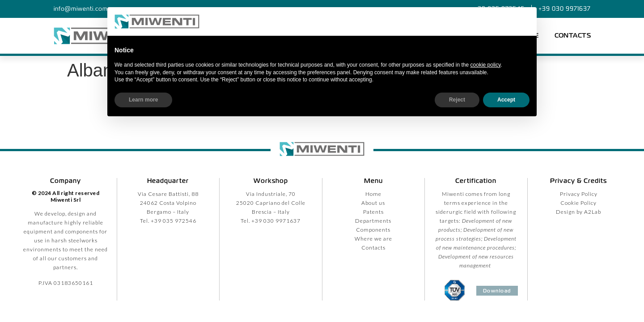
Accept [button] (506, 100)
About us (373, 203)
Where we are (373, 239)
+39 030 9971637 (276, 221)
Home (373, 194)
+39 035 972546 (174, 221)
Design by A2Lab (578, 212)
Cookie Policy (578, 203)
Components (373, 230)
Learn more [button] (143, 100)
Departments (373, 221)
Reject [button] (457, 100)
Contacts (573, 36)
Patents (373, 212)
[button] (525, 21)
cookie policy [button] (486, 65)
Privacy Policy (579, 194)
